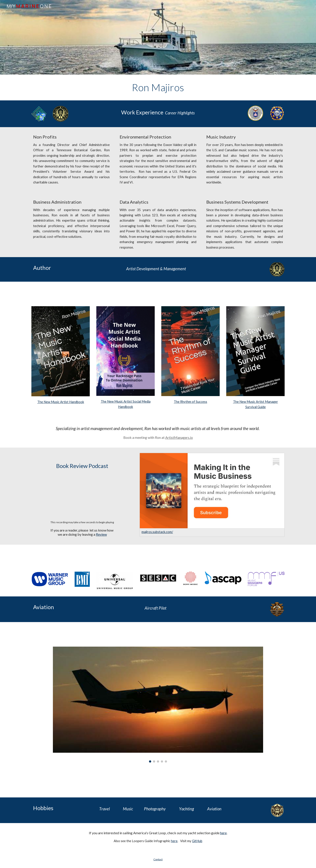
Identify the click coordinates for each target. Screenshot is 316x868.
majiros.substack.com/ (157, 532)
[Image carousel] (158, 704)
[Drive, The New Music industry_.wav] (82, 495)
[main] (158, 87)
